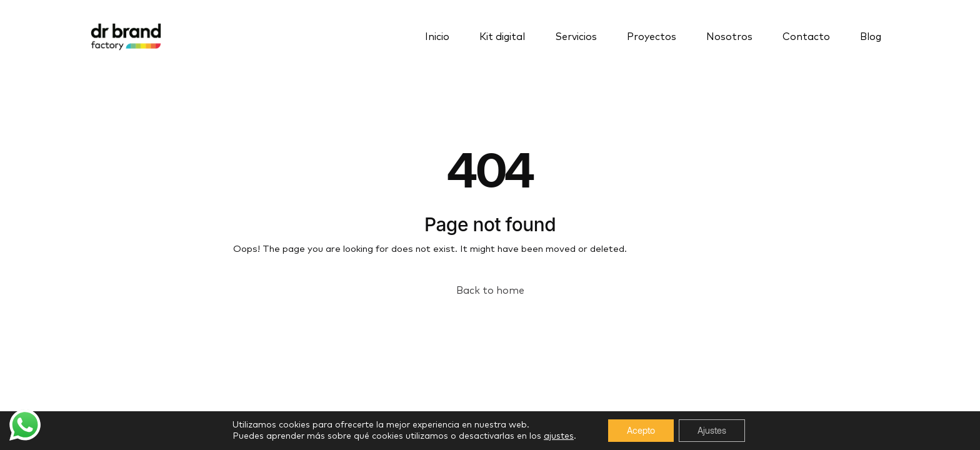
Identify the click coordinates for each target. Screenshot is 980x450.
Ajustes (712, 430)
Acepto (641, 430)
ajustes (559, 436)
